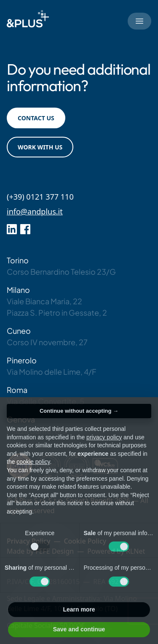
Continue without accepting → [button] (79, 420)
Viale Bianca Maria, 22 (44, 301)
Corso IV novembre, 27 (47, 342)
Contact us (36, 118)
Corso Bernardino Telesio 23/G (61, 272)
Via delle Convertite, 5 (46, 401)
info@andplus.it (35, 211)
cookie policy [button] (33, 471)
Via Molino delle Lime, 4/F (51, 372)
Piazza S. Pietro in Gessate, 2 (57, 313)
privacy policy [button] (104, 446)
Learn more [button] (79, 619)
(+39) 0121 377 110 (40, 197)
